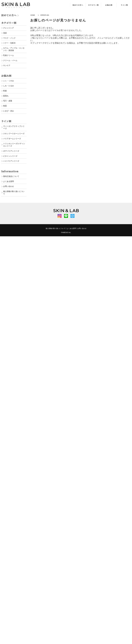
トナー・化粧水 (9, 43)
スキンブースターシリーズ (14, 134)
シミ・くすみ (8, 81)
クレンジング (8, 28)
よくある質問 (8, 181)
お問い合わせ (8, 186)
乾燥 (5, 91)
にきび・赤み (8, 111)
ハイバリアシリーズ (11, 161)
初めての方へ (78, 5)
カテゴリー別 (93, 5)
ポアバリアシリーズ (11, 151)
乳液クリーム (8, 55)
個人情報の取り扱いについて (14, 193)
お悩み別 (109, 5)
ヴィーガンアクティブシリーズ (14, 127)
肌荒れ (6, 96)
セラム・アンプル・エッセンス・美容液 (14, 49)
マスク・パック (9, 38)
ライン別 (124, 5)
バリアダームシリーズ (12, 139)
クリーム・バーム (10, 60)
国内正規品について (11, 176)
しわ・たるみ (8, 86)
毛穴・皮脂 (8, 101)
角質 (5, 106)
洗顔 (5, 33)
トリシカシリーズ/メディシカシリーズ (14, 145)
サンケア (7, 65)
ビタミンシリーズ (10, 156)
